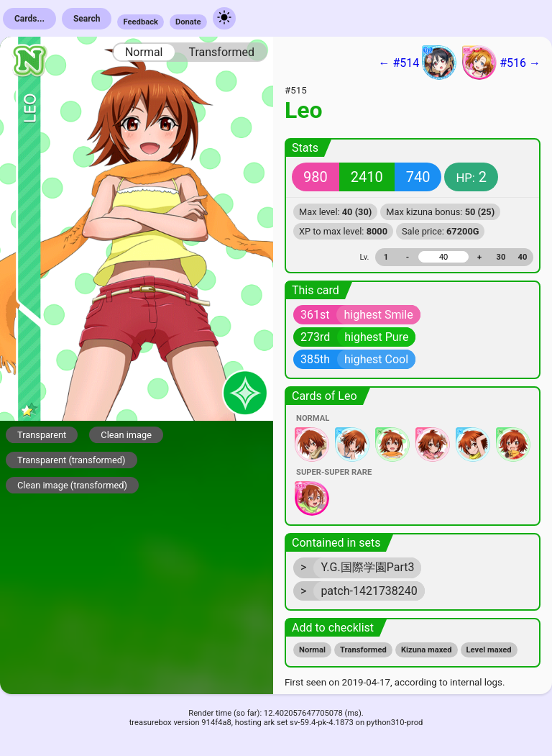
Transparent (42, 435)
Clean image (126, 435)
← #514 (417, 63)
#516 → (501, 63)
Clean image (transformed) (72, 485)
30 (501, 257)
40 (523, 257)
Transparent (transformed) (72, 460)
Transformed (221, 52)
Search (87, 19)
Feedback (141, 22)
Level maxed (489, 650)
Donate (188, 22)
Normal (144, 52)
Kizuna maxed (427, 650)
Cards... (29, 19)
